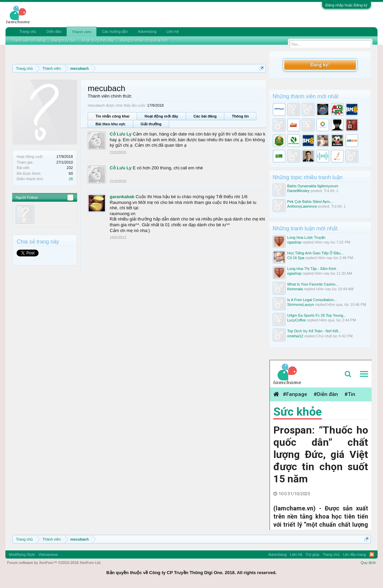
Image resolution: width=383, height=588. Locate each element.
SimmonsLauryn (301, 304)
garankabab (122, 197)
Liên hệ (173, 31)
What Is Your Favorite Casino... (313, 284)
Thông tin (240, 116)
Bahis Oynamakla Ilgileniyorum (313, 186)
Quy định (368, 563)
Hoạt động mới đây (161, 116)
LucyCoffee (297, 320)
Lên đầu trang (355, 554)
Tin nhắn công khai (112, 116)
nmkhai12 (295, 336)
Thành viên (82, 32)
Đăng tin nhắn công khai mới (144, 40)
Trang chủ (28, 31)
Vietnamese (48, 554)
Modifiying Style (22, 554)
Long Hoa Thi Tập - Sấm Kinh (312, 269)
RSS (372, 554)
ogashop (294, 242)
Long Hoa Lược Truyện (306, 237)
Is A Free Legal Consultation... (312, 300)
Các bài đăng (205, 116)
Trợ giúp (312, 554)
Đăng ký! (320, 65)
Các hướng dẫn (115, 31)
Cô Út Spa (296, 258)
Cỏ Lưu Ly (120, 134)
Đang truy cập (64, 40)
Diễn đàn (54, 31)
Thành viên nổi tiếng (28, 40)
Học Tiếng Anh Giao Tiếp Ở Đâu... (316, 253)
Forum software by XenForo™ (54, 563)
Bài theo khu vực (110, 124)
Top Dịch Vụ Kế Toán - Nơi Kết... (314, 331)
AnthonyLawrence (302, 206)
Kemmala (295, 289)
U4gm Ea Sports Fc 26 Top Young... (317, 315)
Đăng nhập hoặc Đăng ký (346, 5)
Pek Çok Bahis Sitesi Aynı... (310, 202)
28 (71, 179)
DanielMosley (298, 191)
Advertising (147, 31)
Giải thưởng (151, 124)
